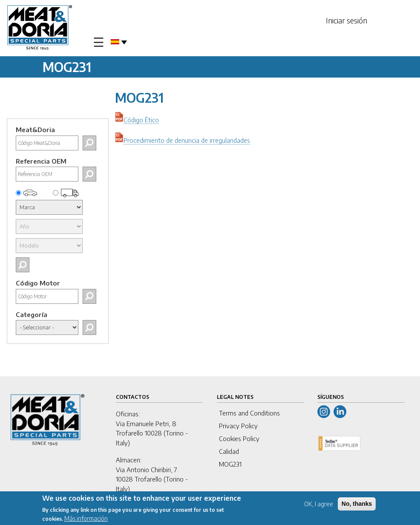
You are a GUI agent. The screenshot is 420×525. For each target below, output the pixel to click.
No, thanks (357, 504)
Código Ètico (141, 120)
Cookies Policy (239, 438)
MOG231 (230, 464)
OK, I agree (319, 504)
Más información (86, 519)
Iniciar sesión (347, 20)
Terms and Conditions (249, 413)
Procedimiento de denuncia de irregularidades (187, 140)
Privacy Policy (238, 426)
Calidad (229, 451)
